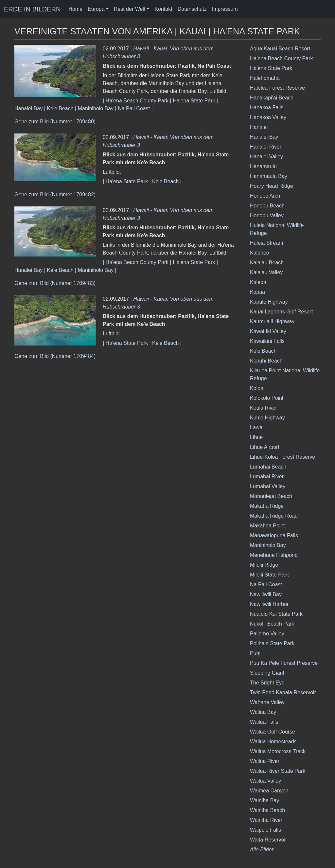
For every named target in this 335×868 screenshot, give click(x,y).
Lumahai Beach (268, 467)
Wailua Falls (264, 722)
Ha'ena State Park (194, 101)
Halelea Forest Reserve (277, 88)
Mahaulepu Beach (271, 496)
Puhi (255, 653)
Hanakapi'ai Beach (272, 98)
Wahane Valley (267, 702)
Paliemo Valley (267, 634)
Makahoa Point (267, 526)
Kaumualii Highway (272, 321)
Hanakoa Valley (268, 117)
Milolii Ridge (264, 565)
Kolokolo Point (267, 398)
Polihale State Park (272, 643)
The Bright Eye (267, 683)
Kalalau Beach (267, 263)
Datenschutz (192, 9)
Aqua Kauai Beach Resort (280, 49)
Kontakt (163, 9)
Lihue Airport (265, 447)
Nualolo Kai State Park (276, 614)
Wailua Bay (263, 712)
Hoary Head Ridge (272, 186)
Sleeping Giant (267, 673)
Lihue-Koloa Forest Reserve (282, 457)
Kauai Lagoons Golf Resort (281, 312)
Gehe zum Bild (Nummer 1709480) (55, 122)
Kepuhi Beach (266, 361)
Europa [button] (96, 9)
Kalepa (258, 282)
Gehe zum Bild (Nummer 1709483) (55, 283)
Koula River (264, 408)
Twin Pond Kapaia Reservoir (283, 692)
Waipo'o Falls (265, 830)
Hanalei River (266, 147)
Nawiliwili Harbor (269, 604)
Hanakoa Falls (267, 107)
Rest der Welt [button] (130, 9)
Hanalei (259, 127)
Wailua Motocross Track (278, 751)
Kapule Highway (269, 302)
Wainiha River (266, 820)
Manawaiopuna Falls (274, 535)
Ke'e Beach (60, 108)
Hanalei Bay (28, 108)
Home (75, 9)
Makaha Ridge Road (274, 516)
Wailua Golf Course (273, 732)
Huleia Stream (266, 243)
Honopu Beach (267, 206)
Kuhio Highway (267, 418)
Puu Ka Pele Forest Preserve (284, 663)
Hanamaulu (263, 166)
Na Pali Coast (134, 108)
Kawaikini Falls (267, 341)
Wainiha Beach (267, 810)
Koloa (257, 388)
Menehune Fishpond (274, 555)
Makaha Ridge (267, 506)
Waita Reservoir (268, 840)
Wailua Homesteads (273, 742)
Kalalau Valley (266, 272)
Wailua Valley (265, 781)
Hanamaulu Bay (269, 176)
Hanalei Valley (266, 157)
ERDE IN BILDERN (32, 9)
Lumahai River (267, 477)
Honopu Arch (265, 196)
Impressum (225, 9)
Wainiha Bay (264, 800)
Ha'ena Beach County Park (137, 101)
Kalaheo (260, 253)
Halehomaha (265, 78)
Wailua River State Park (278, 771)
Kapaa (257, 292)
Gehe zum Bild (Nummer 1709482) (55, 195)
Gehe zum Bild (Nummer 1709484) (55, 356)
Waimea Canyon (269, 791)
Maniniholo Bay (96, 108)
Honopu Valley (267, 215)
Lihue (256, 437)
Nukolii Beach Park (272, 624)
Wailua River (265, 761)
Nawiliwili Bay (266, 594)
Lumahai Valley (268, 486)
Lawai (257, 427)
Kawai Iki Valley (268, 331)
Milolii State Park (269, 575)
